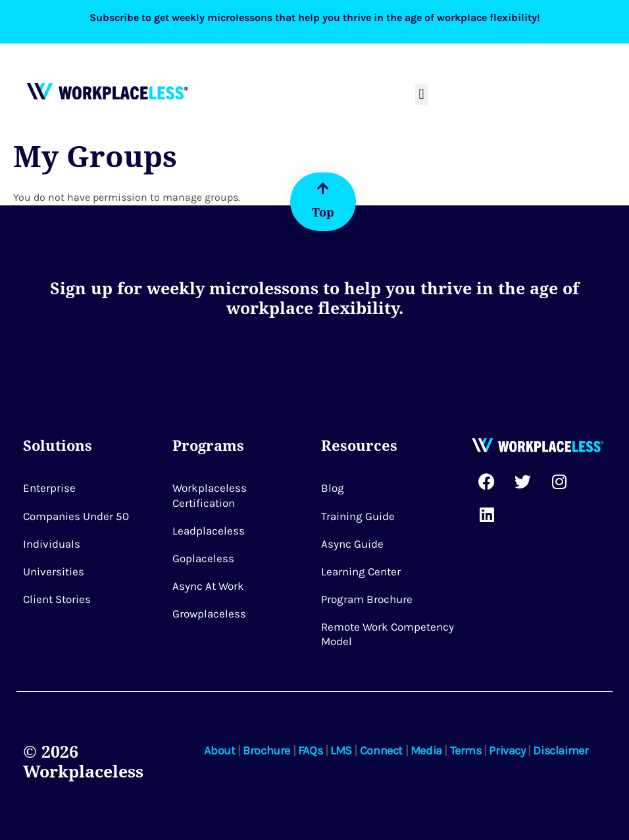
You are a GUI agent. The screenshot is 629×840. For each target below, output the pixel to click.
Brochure (266, 750)
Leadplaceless (209, 531)
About (219, 750)
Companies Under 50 (76, 516)
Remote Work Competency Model (388, 634)
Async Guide (352, 544)
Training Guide (358, 516)
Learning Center (361, 571)
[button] (421, 94)
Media (426, 750)
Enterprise (49, 488)
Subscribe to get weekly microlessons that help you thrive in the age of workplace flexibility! (315, 17)
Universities (54, 571)
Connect (381, 750)
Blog (333, 488)
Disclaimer (561, 750)
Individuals (52, 544)
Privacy (507, 750)
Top (323, 212)
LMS (341, 750)
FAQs (310, 750)
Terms (466, 750)
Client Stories (57, 599)
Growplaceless (209, 614)
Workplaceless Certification (210, 495)
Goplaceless (203, 558)
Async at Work (208, 586)
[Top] (323, 189)
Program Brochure (367, 599)
